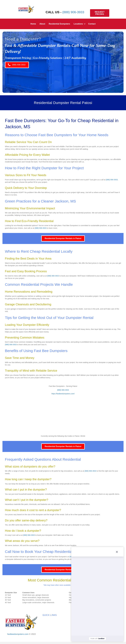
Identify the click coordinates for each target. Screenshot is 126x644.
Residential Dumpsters (59, 24)
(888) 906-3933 (73, 12)
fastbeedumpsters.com (18, 634)
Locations (78, 24)
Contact (92, 24)
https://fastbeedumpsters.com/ (63, 394)
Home (33, 24)
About (42, 24)
